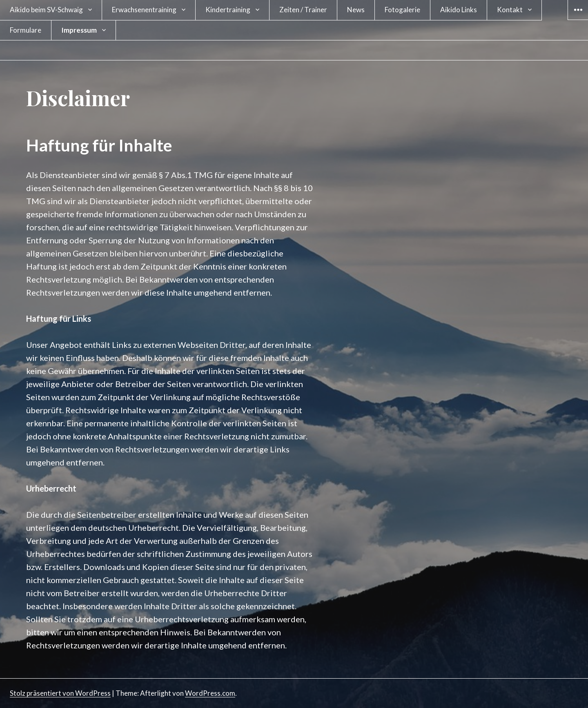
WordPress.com (210, 693)
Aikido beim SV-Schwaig (46, 10)
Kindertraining (228, 10)
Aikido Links (459, 10)
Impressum (79, 30)
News (356, 10)
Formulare (26, 30)
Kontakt (510, 10)
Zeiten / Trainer (303, 10)
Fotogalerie (402, 10)
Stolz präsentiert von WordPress (60, 693)
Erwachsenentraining (144, 10)
